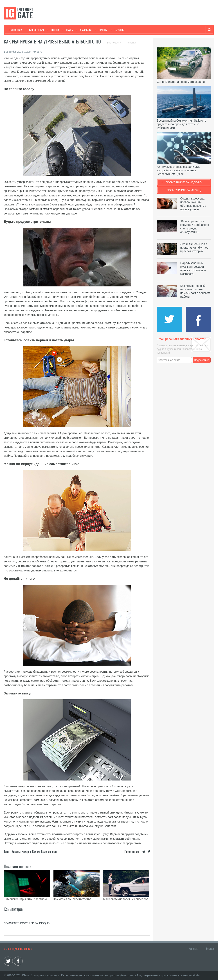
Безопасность (49, 851)
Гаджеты (118, 30)
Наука (68, 30)
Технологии (15, 30)
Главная (132, 43)
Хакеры (26, 851)
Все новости (114, 43)
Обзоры (101, 30)
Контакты (193, 948)
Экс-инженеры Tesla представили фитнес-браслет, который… (195, 248)
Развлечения (35, 30)
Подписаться (202, 360)
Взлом (36, 851)
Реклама (210, 948)
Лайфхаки (84, 30)
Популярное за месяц (184, 190)
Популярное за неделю (184, 182)
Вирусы (16, 851)
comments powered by (27, 923)
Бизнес (53, 30)
